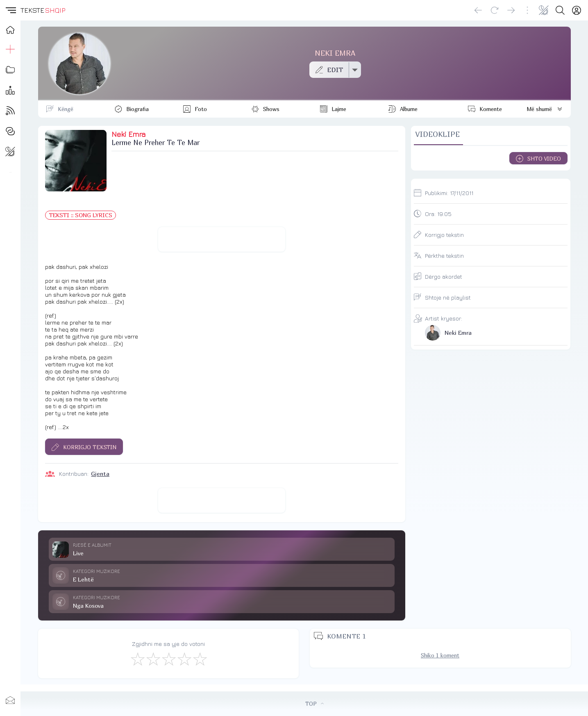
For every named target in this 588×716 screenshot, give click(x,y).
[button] (10, 10)
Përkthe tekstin (444, 256)
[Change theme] (544, 10)
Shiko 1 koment (440, 655)
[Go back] (478, 10)
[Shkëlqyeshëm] (200, 659)
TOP (314, 704)
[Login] (577, 10)
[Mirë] (168, 659)
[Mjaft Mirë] (184, 659)
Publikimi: (449, 193)
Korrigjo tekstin (444, 235)
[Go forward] (511, 10)
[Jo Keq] (153, 659)
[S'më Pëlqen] (137, 659)
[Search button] (560, 10)
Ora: (438, 214)
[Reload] (495, 10)
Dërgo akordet (444, 276)
